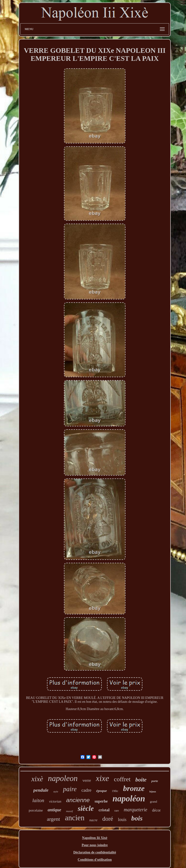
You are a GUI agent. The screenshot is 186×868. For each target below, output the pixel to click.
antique (54, 810)
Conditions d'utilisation (95, 860)
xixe (103, 778)
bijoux (153, 792)
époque (101, 791)
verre (87, 780)
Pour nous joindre (95, 845)
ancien (75, 818)
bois (137, 818)
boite (141, 780)
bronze (134, 788)
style (56, 791)
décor (156, 810)
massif (70, 811)
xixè (37, 779)
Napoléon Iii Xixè (95, 838)
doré (108, 819)
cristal (104, 810)
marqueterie (136, 810)
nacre (93, 820)
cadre (86, 790)
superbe (101, 801)
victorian (55, 802)
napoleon (63, 778)
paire (70, 789)
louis (122, 820)
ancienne (78, 800)
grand (154, 802)
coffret (122, 779)
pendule (41, 790)
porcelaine (36, 810)
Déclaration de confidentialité (95, 852)
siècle (86, 808)
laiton (38, 800)
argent (53, 819)
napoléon (129, 799)
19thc (115, 791)
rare (117, 811)
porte (155, 781)
